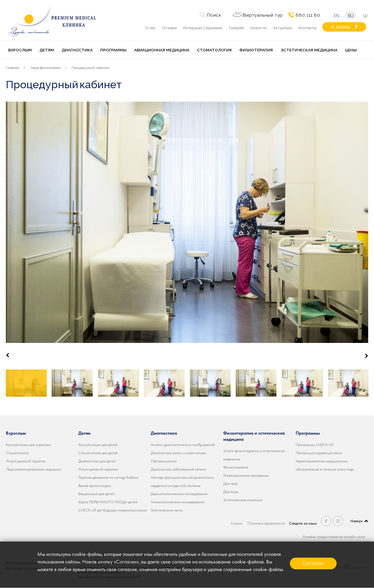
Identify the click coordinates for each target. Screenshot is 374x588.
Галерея (236, 28)
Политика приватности (266, 523)
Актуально (283, 28)
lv (365, 16)
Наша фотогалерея (45, 68)
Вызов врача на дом (95, 485)
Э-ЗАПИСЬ (341, 27)
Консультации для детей (98, 445)
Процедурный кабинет (91, 68)
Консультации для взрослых (28, 445)
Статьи (237, 523)
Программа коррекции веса (319, 453)
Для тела (230, 483)
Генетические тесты (167, 510)
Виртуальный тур (263, 15)
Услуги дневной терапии (26, 461)
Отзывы (169, 28)
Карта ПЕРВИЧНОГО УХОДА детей (108, 502)
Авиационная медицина (162, 50)
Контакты (308, 28)
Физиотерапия (256, 50)
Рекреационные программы (246, 475)
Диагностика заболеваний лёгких (178, 469)
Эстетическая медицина (309, 50)
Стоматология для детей (98, 453)
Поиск (214, 15)
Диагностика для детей (97, 461)
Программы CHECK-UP (315, 445)
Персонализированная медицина (33, 469)
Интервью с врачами (203, 28)
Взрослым (20, 50)
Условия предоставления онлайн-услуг (334, 537)
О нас (150, 28)
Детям (47, 50)
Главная (12, 68)
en (336, 16)
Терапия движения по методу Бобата (108, 477)
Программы (113, 50)
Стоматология (214, 50)
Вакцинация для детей (96, 494)
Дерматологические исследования (179, 494)
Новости (258, 28)
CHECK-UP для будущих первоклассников (112, 510)
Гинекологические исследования (178, 502)
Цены (351, 50)
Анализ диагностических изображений (183, 445)
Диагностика (77, 50)
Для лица (231, 492)
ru (351, 16)
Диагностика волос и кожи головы (178, 453)
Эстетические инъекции (243, 500)
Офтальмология (164, 461)
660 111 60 (308, 15)
